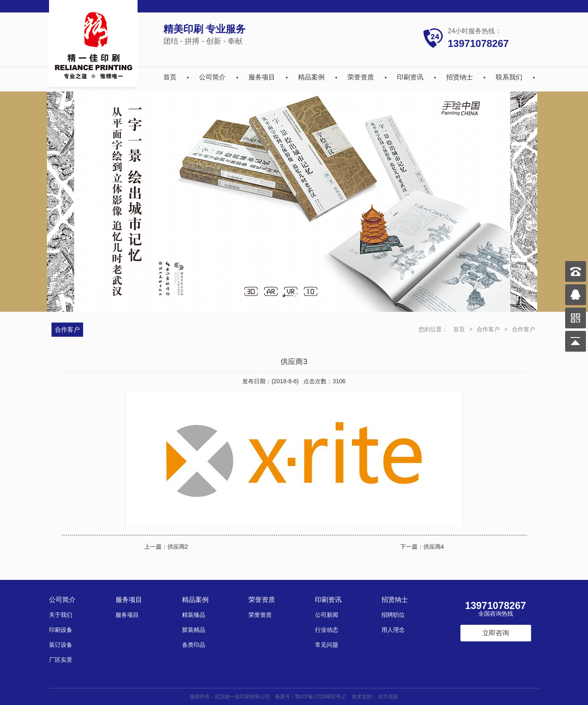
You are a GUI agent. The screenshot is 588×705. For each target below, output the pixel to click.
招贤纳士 (460, 77)
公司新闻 (327, 615)
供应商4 (434, 547)
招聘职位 (393, 615)
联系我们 (509, 77)
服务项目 (262, 77)
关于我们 (61, 615)
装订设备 (61, 645)
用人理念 (393, 630)
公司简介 (212, 77)
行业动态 (327, 630)
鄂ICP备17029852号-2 (320, 697)
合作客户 (488, 329)
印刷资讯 (410, 77)
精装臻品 (194, 615)
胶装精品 (194, 630)
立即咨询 (496, 633)
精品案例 (311, 77)
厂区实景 (61, 660)
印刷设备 (61, 630)
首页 (170, 77)
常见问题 (327, 645)
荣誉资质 (361, 77)
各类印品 (194, 645)
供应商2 (178, 547)
